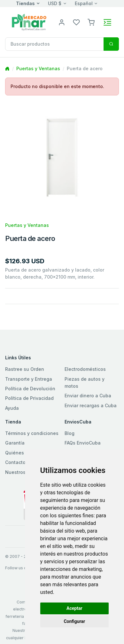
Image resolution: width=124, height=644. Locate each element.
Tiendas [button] (25, 3)
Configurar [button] (74, 621)
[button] (91, 22)
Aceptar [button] (74, 608)
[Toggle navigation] (107, 22)
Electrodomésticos (85, 369)
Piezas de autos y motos (85, 382)
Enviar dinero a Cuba (88, 396)
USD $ (55, 3)
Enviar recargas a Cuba (91, 405)
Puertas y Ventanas (38, 68)
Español (84, 3)
